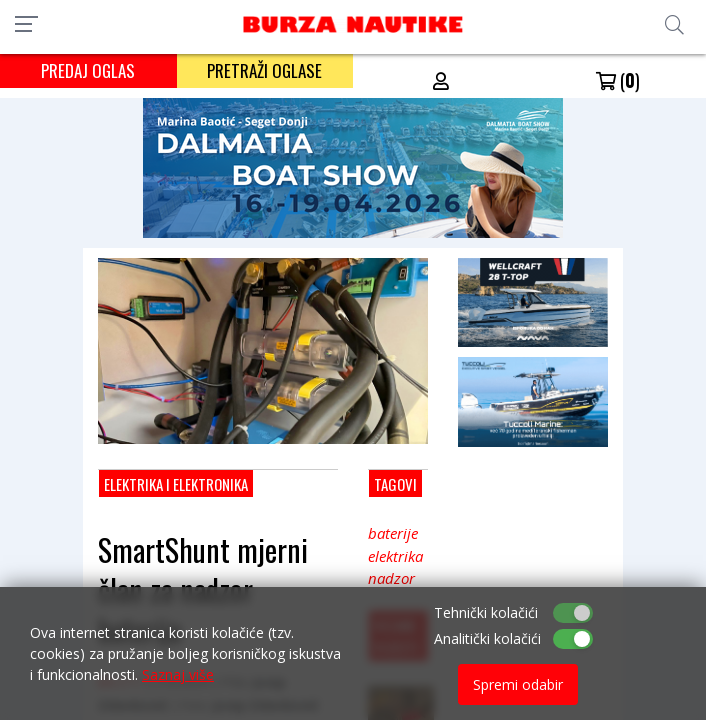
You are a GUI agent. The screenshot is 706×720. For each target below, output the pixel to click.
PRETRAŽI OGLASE (264, 70)
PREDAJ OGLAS (88, 70)
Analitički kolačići (487, 638)
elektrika (395, 556)
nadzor (391, 578)
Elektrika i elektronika (176, 484)
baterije (393, 533)
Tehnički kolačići (486, 612)
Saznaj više (178, 674)
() (618, 80)
